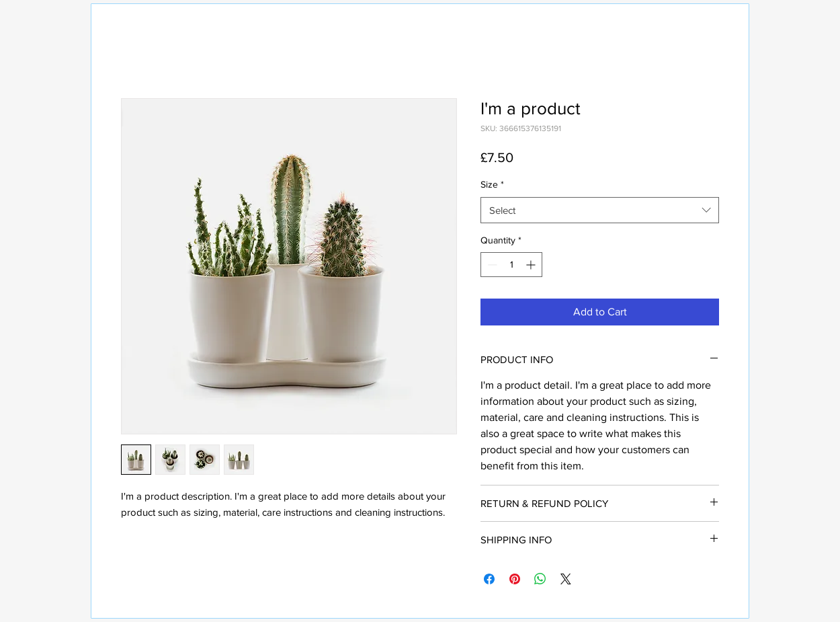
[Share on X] (566, 579)
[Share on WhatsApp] (540, 579)
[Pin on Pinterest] (515, 579)
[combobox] (600, 210)
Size (492, 184)
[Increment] (532, 265)
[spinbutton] (511, 265)
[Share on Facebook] (489, 579)
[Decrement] (491, 265)
